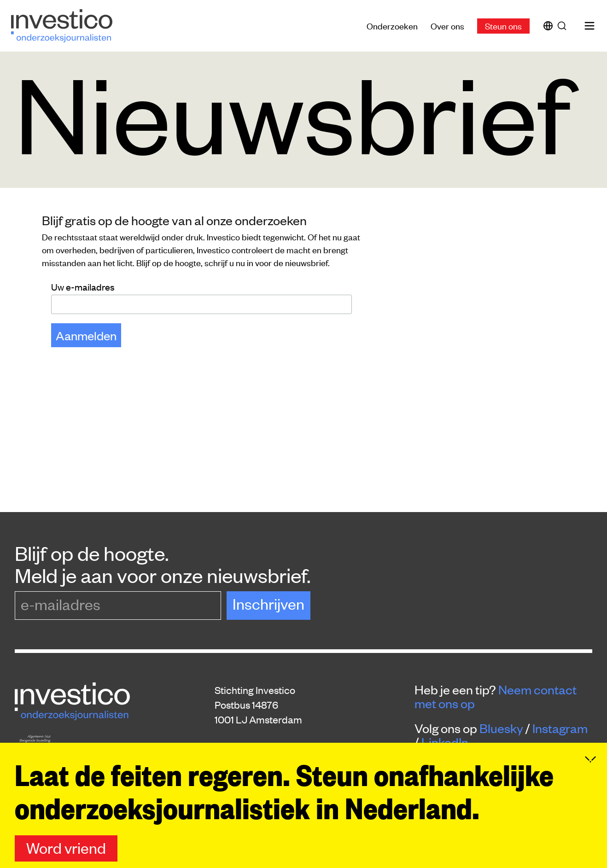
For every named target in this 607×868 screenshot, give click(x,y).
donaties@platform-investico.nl (283, 777)
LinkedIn (445, 742)
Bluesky (501, 728)
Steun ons (503, 26)
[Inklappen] (590, 796)
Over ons (447, 26)
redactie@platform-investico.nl (283, 763)
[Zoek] (564, 26)
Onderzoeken (392, 26)
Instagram (560, 728)
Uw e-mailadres (83, 287)
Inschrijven (268, 603)
